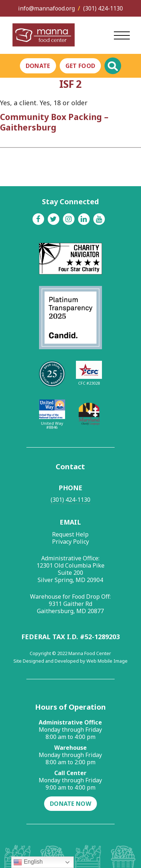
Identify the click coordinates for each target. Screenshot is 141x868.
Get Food (80, 66)
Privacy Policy (70, 542)
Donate (38, 66)
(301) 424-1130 (103, 8)
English (28, 862)
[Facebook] (38, 219)
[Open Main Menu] (122, 35)
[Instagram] (69, 219)
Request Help (70, 534)
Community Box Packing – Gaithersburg (54, 122)
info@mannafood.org (46, 8)
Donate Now (70, 804)
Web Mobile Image (107, 661)
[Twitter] (54, 219)
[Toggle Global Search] (113, 66)
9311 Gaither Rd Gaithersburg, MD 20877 (70, 607)
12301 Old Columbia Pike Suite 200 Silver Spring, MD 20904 (70, 573)
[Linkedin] (84, 219)
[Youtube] (99, 219)
